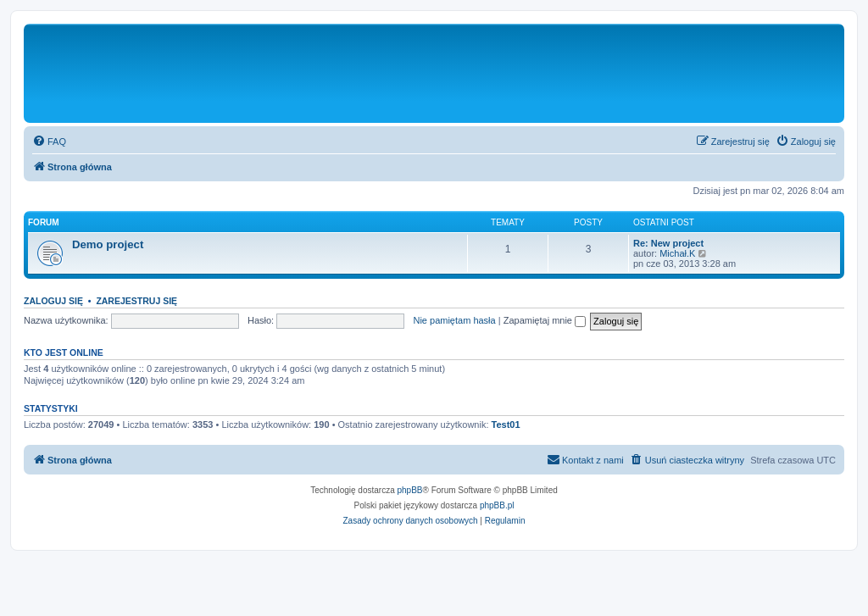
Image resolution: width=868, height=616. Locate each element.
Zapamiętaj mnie (545, 320)
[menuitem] (49, 142)
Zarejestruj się (136, 301)
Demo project (108, 244)
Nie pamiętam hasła (454, 320)
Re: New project (668, 243)
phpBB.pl (497, 505)
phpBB (410, 490)
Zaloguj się (53, 301)
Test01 (506, 425)
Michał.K (677, 253)
